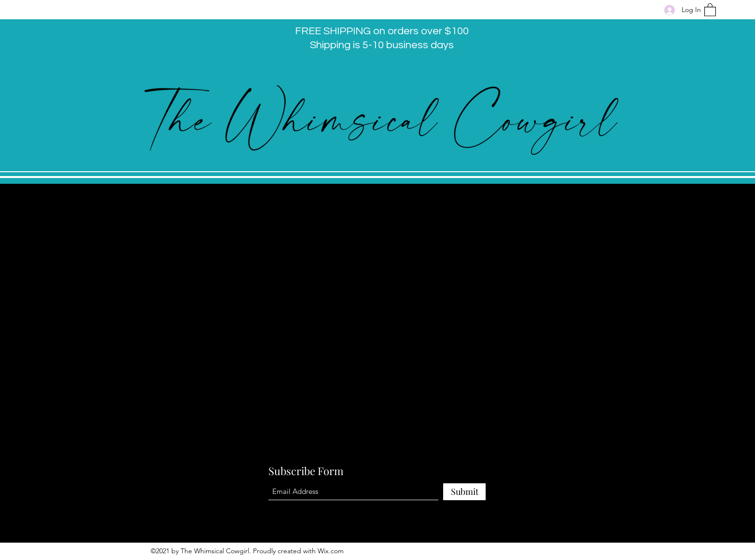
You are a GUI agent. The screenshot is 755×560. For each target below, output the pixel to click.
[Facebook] (649, 10)
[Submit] (464, 492)
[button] (710, 9)
